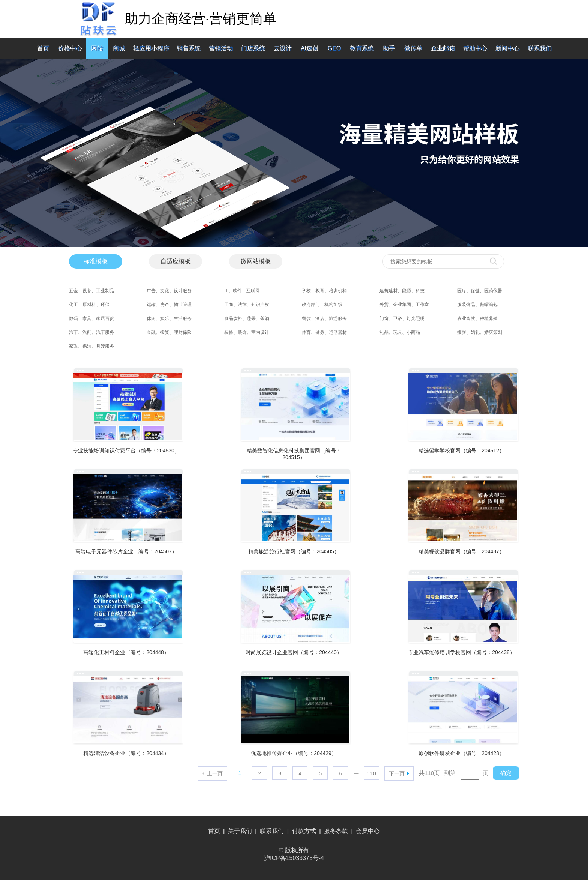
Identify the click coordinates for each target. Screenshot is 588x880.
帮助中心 (475, 48)
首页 (43, 48)
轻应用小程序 (151, 48)
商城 (119, 48)
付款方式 (304, 831)
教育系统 (362, 48)
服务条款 (336, 831)
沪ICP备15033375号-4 (294, 858)
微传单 (413, 48)
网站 (97, 48)
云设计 (283, 48)
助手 (389, 48)
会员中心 (368, 831)
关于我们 (240, 831)
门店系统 (253, 48)
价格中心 (70, 48)
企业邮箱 (443, 48)
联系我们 (540, 48)
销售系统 (189, 48)
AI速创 (310, 48)
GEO (334, 48)
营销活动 (221, 48)
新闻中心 (507, 48)
